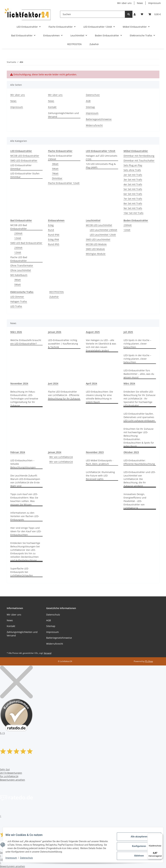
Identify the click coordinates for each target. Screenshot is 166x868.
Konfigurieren (136, 846)
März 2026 (16, 332)
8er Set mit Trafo (133, 203)
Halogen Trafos (19, 301)
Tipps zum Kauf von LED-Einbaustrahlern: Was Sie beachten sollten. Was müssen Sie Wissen (24, 499)
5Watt (55, 169)
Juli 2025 (128, 332)
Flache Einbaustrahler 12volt (64, 183)
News (140, 3)
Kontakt (52, 107)
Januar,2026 (55, 332)
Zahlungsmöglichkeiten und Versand (63, 115)
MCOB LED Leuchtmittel (99, 225)
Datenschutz (29, 858)
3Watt (55, 164)
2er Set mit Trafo (133, 175)
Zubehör (54, 297)
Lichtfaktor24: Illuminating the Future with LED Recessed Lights (100, 476)
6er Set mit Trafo (133, 194)
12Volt (18, 238)
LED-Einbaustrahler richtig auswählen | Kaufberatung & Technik (63, 344)
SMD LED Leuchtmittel (98, 239)
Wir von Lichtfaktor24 (61, 457)
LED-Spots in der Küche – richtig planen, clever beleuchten (137, 344)
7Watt (55, 173)
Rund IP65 (54, 244)
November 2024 (19, 383)
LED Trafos (16, 306)
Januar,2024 (55, 452)
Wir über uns (124, 3)
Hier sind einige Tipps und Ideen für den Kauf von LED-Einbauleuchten (26, 531)
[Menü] (161, 836)
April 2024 (91, 383)
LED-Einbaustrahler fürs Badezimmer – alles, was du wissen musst (139, 374)
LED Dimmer (17, 297)
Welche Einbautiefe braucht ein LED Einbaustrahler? (26, 342)
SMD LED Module (95, 249)
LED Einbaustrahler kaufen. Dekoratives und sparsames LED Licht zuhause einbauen (139, 417)
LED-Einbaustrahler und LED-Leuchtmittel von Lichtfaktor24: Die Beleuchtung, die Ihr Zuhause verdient (140, 479)
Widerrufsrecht (94, 125)
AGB (88, 101)
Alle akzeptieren (136, 838)
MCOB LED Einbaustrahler (25, 156)
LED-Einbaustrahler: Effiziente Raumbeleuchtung (139, 462)
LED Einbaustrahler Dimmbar (21, 167)
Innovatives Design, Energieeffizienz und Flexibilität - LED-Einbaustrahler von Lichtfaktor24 (135, 501)
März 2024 (129, 383)
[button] (135, 14)
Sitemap (90, 107)
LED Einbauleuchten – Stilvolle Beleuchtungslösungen (23, 464)
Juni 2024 (53, 383)
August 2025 (93, 332)
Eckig (51, 225)
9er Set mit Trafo (133, 208)
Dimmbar (57, 178)
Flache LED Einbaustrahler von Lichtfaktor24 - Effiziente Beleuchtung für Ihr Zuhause (64, 395)
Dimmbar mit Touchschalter (139, 160)
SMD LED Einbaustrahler (24, 160)
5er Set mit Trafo (133, 189)
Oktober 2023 (131, 452)
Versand (48, 653)
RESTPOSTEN (57, 292)
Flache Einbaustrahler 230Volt (60, 157)
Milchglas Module (96, 254)
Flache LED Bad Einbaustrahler (19, 259)
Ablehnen (136, 855)
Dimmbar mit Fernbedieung (139, 156)
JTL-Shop (149, 661)
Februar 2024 (18, 452)
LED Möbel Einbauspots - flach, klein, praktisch (100, 462)
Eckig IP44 (53, 239)
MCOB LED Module (96, 244)
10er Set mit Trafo (133, 213)
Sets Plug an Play (133, 165)
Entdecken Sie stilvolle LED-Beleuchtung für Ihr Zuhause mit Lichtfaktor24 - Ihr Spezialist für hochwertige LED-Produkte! (140, 399)
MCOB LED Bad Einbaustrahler (19, 227)
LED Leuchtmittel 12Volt (103, 235)
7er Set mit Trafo (133, 199)
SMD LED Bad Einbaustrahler (26, 243)
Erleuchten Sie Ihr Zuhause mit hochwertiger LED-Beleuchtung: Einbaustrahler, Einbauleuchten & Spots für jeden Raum (139, 437)
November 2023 (95, 452)
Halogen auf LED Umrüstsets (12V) (102, 157)
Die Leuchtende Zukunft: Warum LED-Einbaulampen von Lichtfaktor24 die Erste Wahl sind (25, 481)
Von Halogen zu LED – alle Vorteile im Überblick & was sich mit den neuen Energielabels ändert (101, 345)
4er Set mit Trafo (133, 184)
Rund (51, 230)
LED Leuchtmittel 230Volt (103, 230)
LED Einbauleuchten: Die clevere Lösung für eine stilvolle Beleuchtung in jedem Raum (99, 397)
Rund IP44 (54, 235)
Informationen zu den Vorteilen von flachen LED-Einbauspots (25, 516)
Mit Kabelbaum (19, 275)
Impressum (14, 858)
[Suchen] (93, 14)
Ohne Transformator (22, 265)
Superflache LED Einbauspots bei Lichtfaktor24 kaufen (22, 572)
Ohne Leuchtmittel (21, 270)
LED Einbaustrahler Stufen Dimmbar (25, 175)
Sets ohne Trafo (132, 170)
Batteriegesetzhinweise (99, 119)
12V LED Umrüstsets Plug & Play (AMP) (101, 166)
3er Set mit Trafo (133, 180)
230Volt (18, 233)
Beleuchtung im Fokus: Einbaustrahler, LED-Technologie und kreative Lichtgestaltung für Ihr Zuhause (24, 399)
